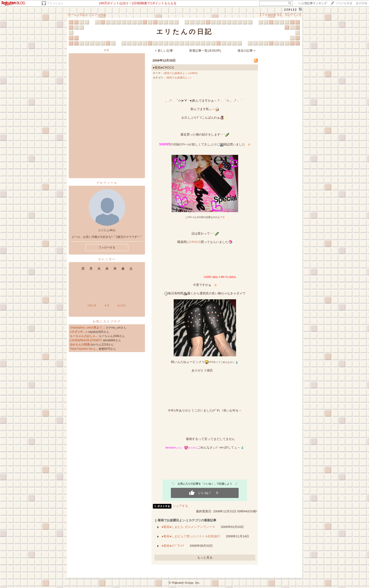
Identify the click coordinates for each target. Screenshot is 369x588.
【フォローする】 (271, 14)
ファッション (55, 3)
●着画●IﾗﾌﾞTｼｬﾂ (173, 546)
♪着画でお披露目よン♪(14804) (180, 73)
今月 (107, 305)
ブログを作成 (344, 3)
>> (313, 3)
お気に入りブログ (107, 321)
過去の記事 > (247, 51)
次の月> (122, 305)
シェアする (180, 506)
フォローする (107, 247)
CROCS (195, 242)
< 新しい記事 (164, 51)
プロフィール (97, 14)
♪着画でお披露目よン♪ (179, 78)
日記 (83, 14)
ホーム (72, 14)
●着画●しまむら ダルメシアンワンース (188, 527)
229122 (291, 10)
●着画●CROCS (163, 68)
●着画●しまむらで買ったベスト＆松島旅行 (191, 536)
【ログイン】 (293, 14)
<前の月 (92, 305)
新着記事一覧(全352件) (205, 51)
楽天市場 (361, 3)
